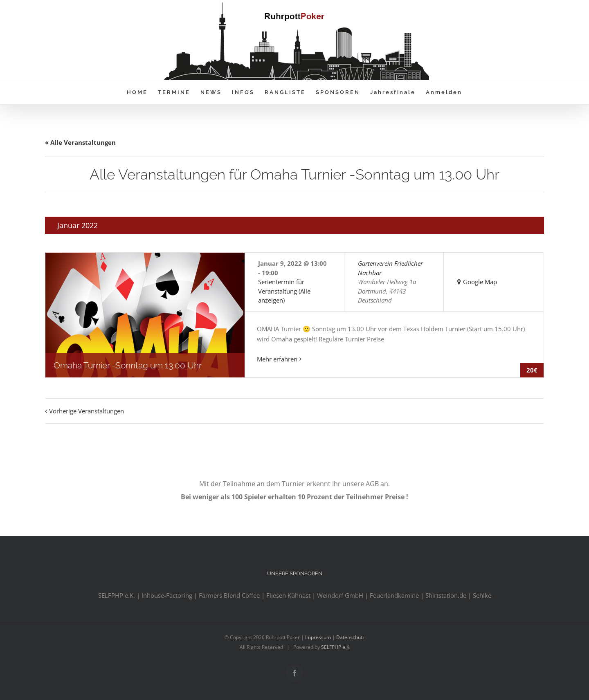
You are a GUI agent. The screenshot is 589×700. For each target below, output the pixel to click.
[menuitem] (142, 92)
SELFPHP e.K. (336, 647)
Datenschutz (351, 637)
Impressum (318, 637)
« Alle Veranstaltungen (80, 142)
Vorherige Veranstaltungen (87, 411)
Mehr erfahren (277, 359)
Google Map (480, 282)
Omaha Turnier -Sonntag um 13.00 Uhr (128, 365)
